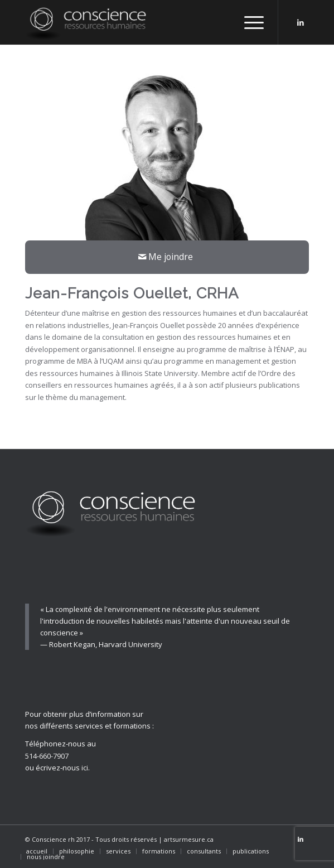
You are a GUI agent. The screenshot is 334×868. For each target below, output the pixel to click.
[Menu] (248, 22)
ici (85, 768)
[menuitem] (37, 851)
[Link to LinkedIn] (301, 23)
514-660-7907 (47, 756)
